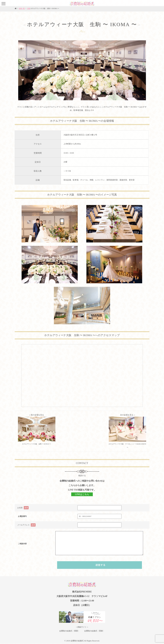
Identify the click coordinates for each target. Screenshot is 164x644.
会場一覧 (22, 8)
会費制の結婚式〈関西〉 (70, 631)
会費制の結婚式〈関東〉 (94, 631)
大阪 (29, 8)
